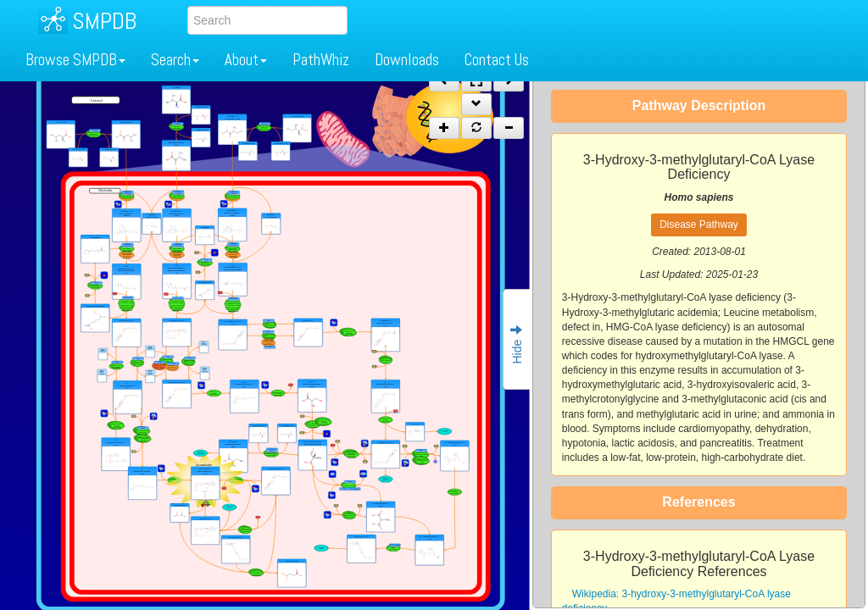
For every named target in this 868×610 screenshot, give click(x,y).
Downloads (407, 60)
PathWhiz (321, 60)
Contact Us (497, 60)
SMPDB (104, 21)
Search (175, 60)
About (246, 60)
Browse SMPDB (75, 60)
